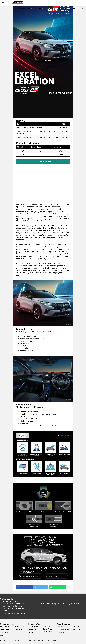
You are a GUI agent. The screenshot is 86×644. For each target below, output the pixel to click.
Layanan (50, 8)
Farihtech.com (47, 641)
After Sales (63, 8)
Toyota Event (76, 627)
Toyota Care (76, 630)
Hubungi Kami (20, 627)
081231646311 (46, 604)
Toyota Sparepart (63, 630)
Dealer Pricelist (34, 627)
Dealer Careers (5, 630)
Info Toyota (77, 8)
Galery (2, 636)
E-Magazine (19, 630)
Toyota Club (61, 633)
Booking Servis (34, 630)
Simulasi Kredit (48, 632)
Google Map (75, 604)
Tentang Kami (25, 8)
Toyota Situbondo (13, 641)
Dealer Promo (48, 630)
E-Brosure (18, 633)
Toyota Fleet (61, 627)
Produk (39, 8)
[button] (24, 588)
